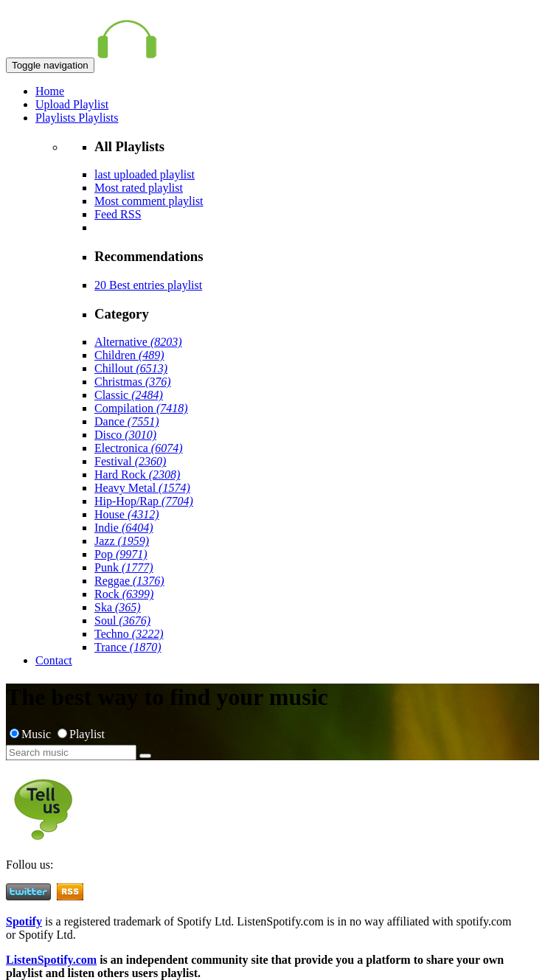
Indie (124, 528)
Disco (125, 435)
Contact (54, 660)
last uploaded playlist (145, 174)
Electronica (139, 448)
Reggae (129, 581)
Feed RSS (118, 214)
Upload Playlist (72, 104)
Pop (121, 554)
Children (129, 355)
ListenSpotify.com (51, 960)
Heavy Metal (142, 488)
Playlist (81, 734)
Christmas (133, 382)
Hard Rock (137, 475)
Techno (129, 634)
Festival (130, 461)
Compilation (141, 408)
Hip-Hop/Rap (144, 501)
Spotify (24, 921)
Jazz (122, 541)
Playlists (57, 118)
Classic (129, 395)
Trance (128, 647)
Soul (122, 621)
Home (50, 91)
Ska (118, 607)
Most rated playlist (139, 188)
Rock (124, 594)
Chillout (131, 368)
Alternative (138, 342)
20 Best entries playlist (148, 285)
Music (32, 734)
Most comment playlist (149, 201)
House (127, 514)
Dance (127, 421)
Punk (124, 567)
